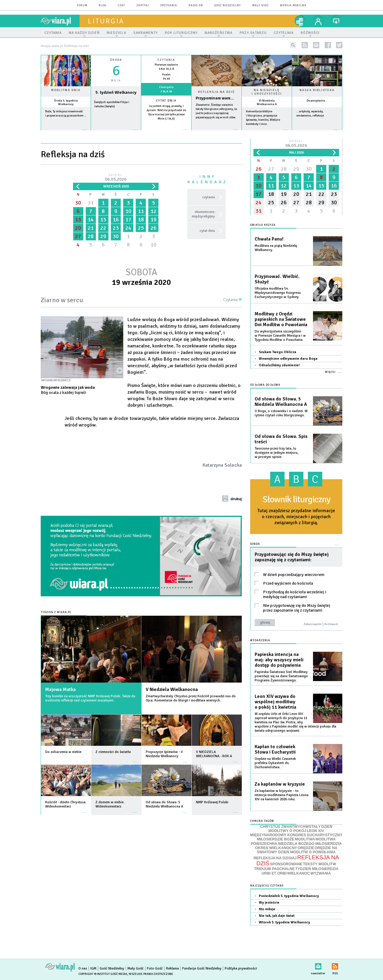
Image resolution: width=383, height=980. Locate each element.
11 (141, 211)
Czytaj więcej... (216, 133)
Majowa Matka (60, 689)
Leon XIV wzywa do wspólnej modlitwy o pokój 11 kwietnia (275, 702)
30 (78, 203)
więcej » (66, 133)
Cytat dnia (166, 101)
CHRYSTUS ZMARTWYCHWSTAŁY (290, 827)
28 (91, 236)
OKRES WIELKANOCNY (276, 848)
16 (116, 220)
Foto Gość (155, 968)
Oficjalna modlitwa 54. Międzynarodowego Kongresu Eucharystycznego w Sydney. (278, 293)
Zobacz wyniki (313, 624)
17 (128, 220)
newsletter (316, 45)
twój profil (318, 21)
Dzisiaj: (116, 178)
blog (103, 6)
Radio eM (196, 6)
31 (91, 203)
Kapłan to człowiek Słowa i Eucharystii (275, 749)
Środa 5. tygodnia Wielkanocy (66, 102)
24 (128, 228)
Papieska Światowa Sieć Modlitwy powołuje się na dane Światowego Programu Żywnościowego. (281, 676)
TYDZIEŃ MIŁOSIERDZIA (317, 869)
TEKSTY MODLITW (319, 864)
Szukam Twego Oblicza (278, 352)
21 (91, 228)
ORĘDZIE (306, 848)
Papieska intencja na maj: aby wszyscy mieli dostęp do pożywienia (279, 660)
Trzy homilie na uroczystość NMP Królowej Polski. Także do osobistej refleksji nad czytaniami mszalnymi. (90, 698)
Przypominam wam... (215, 98)
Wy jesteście (269, 903)
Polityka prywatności (241, 968)
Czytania (232, 300)
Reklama (172, 968)
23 (116, 228)
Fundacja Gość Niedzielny (202, 968)
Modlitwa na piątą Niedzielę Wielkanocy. (276, 248)
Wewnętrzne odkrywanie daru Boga (288, 359)
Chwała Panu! (269, 239)
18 (141, 220)
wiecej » (116, 133)
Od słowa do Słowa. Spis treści (281, 439)
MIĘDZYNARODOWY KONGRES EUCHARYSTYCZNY (296, 835)
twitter (339, 45)
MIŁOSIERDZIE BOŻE (275, 839)
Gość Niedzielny (228, 6)
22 (103, 228)
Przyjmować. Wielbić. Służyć (277, 279)
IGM (93, 968)
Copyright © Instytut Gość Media (103, 974)
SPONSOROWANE (286, 864)
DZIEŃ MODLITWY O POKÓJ (300, 829)
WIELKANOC (299, 873)
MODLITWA (305, 839)
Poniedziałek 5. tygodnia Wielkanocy (289, 896)
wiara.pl (60, 21)
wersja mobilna (293, 6)
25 (141, 228)
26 (153, 228)
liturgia (106, 21)
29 (103, 236)
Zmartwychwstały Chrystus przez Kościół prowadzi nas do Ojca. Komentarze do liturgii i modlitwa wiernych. (191, 698)
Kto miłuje (267, 909)
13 (78, 220)
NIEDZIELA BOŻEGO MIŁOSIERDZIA (310, 844)
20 (78, 228)
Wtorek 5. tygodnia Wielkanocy (284, 922)
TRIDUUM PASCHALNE (274, 869)
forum (82, 6)
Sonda (255, 544)
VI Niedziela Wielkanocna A (267, 102)
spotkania (169, 6)
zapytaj (143, 6)
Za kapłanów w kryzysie (280, 784)
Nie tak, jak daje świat (277, 916)
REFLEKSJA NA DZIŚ (298, 860)
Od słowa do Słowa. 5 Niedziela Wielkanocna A (281, 402)
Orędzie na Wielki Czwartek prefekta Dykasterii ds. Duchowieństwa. (275, 763)
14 (91, 220)
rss (305, 45)
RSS (335, 965)
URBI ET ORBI (274, 873)
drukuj (236, 499)
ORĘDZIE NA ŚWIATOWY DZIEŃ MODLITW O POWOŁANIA (297, 850)
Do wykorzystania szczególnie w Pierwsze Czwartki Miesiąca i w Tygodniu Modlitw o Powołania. (280, 336)
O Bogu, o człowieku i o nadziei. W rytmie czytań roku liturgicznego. (281, 413)
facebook (328, 45)
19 (153, 220)
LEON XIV (315, 831)
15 (103, 220)
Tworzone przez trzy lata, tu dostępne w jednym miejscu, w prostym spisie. (276, 453)
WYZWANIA (320, 873)
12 (153, 211)
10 (128, 211)
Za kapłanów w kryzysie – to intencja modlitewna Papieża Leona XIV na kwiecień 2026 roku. (282, 795)
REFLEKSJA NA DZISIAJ (275, 858)
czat (121, 6)
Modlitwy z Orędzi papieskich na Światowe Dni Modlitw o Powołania (281, 319)
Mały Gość (260, 6)
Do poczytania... (317, 101)
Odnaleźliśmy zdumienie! (279, 365)
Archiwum (331, 624)
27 (78, 236)
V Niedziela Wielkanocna (172, 689)
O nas (83, 968)
